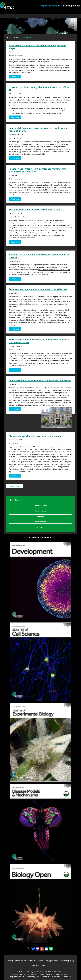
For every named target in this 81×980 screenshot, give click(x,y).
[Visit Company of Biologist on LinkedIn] (47, 949)
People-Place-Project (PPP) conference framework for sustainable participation (38, 170)
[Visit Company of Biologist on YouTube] (42, 949)
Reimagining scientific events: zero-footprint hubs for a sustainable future (39, 341)
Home (9, 37)
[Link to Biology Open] (40, 904)
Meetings (40, 516)
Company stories (40, 505)
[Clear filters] (40, 527)
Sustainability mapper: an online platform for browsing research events (38, 129)
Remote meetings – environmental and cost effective (38, 289)
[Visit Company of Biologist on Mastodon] (38, 949)
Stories (17, 37)
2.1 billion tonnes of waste (27, 97)
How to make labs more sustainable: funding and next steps (38, 47)
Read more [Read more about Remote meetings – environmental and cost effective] (15, 329)
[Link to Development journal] (40, 581)
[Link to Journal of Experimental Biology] (40, 742)
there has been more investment (51, 108)
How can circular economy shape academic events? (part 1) (40, 89)
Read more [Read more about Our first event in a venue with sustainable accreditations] (15, 409)
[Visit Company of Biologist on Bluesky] (33, 949)
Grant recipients (40, 511)
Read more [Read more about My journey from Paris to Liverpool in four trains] (15, 476)
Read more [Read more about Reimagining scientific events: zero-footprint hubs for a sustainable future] (15, 370)
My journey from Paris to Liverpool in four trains (35, 436)
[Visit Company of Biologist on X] (29, 949)
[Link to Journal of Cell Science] (40, 662)
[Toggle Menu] (78, 16)
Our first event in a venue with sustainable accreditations (40, 380)
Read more (15, 77)
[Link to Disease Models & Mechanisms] (40, 823)
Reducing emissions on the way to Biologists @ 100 (36, 209)
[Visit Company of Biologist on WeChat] (51, 950)
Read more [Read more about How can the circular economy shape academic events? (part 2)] (15, 279)
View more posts (15, 486)
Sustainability (41, 522)
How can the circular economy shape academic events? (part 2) (39, 256)
